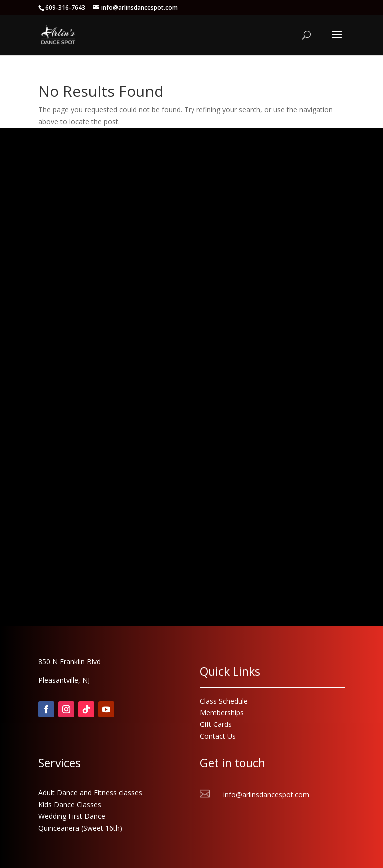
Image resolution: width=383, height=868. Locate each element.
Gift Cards (216, 724)
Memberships (222, 712)
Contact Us (218, 736)
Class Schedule (224, 701)
